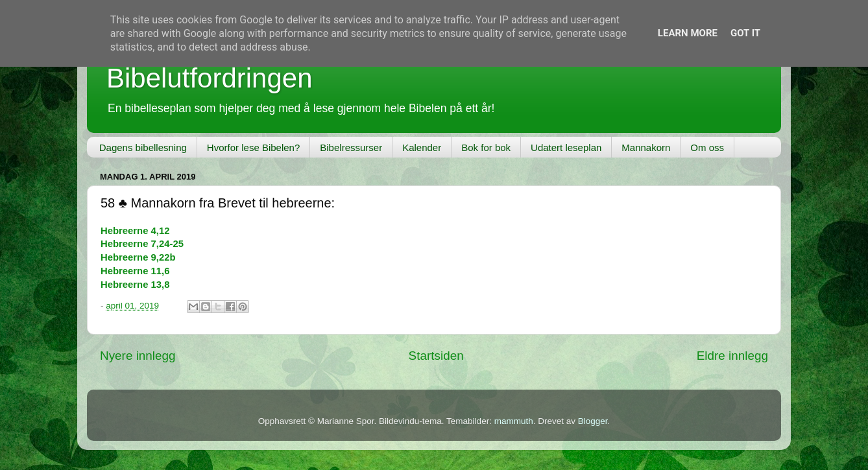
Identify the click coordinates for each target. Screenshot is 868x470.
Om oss (707, 147)
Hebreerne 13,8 (135, 285)
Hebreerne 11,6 (135, 271)
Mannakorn (646, 147)
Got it (745, 33)
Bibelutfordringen (210, 78)
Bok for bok (486, 147)
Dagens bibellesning (143, 147)
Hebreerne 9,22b (138, 257)
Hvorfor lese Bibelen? (253, 147)
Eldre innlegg (732, 356)
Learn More (688, 33)
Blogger (593, 421)
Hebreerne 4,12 (135, 231)
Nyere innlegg (138, 356)
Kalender (422, 147)
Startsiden (436, 356)
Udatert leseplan (566, 147)
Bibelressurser (351, 147)
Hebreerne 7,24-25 (142, 244)
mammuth (514, 421)
